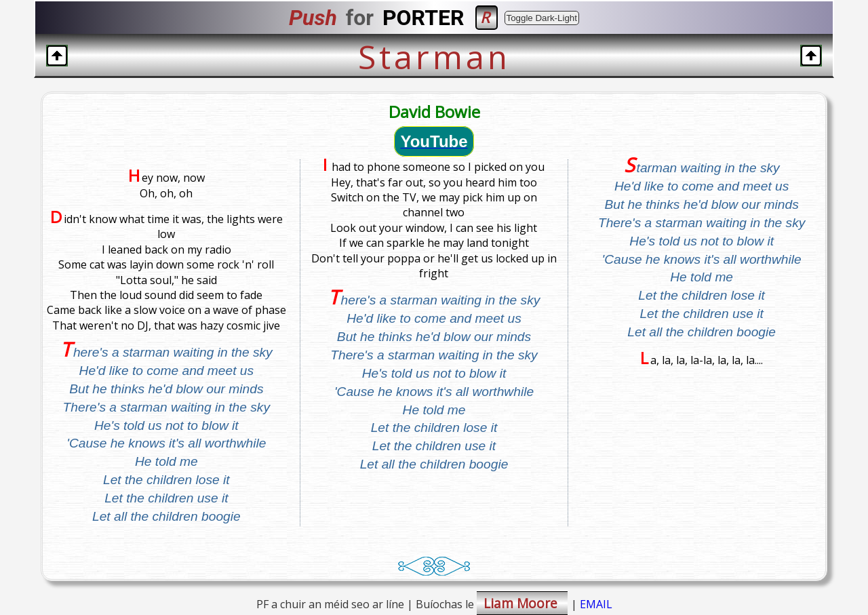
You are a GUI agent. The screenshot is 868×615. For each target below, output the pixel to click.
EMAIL (596, 604)
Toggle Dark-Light (542, 18)
